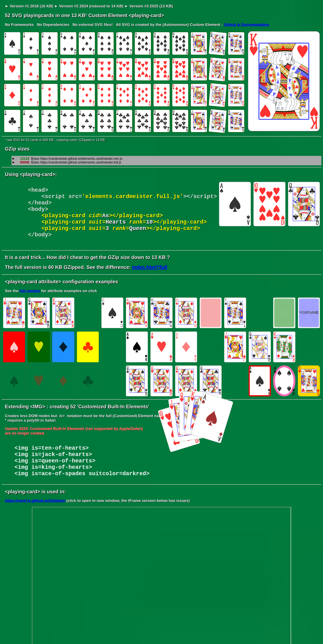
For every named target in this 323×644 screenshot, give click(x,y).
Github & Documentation (246, 25)
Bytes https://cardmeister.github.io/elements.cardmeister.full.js (69, 162)
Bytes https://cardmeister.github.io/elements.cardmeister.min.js (69, 159)
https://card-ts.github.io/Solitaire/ (35, 517)
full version (30, 301)
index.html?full (150, 277)
